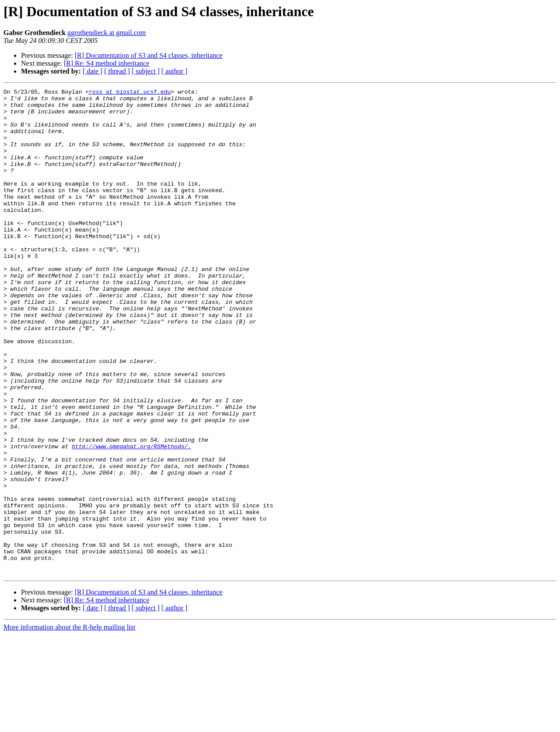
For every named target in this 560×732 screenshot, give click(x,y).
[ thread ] (117, 71)
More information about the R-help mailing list (69, 724)
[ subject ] (146, 71)
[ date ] (93, 71)
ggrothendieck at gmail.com (107, 33)
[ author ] (175, 71)
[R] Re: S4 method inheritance (107, 63)
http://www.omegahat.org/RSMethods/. (131, 518)
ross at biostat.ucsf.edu (130, 93)
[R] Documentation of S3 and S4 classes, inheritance (149, 55)
